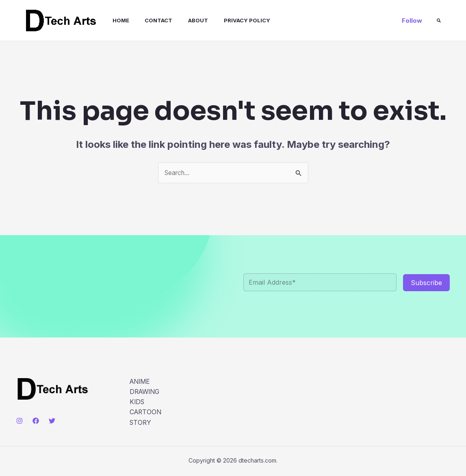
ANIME (141, 382)
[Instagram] (20, 421)
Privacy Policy (232, 20)
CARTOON (146, 413)
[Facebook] (36, 421)
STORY (141, 423)
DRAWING (146, 392)
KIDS (138, 402)
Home (114, 20)
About (186, 20)
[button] (412, 21)
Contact (149, 20)
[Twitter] (52, 421)
